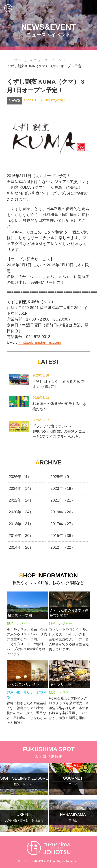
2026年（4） (20, 477)
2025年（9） (62, 477)
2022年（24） (21, 500)
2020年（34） (21, 512)
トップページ (17, 60)
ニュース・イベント (50, 60)
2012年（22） (63, 547)
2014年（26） (21, 547)
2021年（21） (63, 500)
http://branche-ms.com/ (41, 342)
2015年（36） (63, 536)
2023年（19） (63, 488)
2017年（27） (63, 524)
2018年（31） (21, 524)
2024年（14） (21, 488)
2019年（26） (63, 512)
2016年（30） (21, 536)
